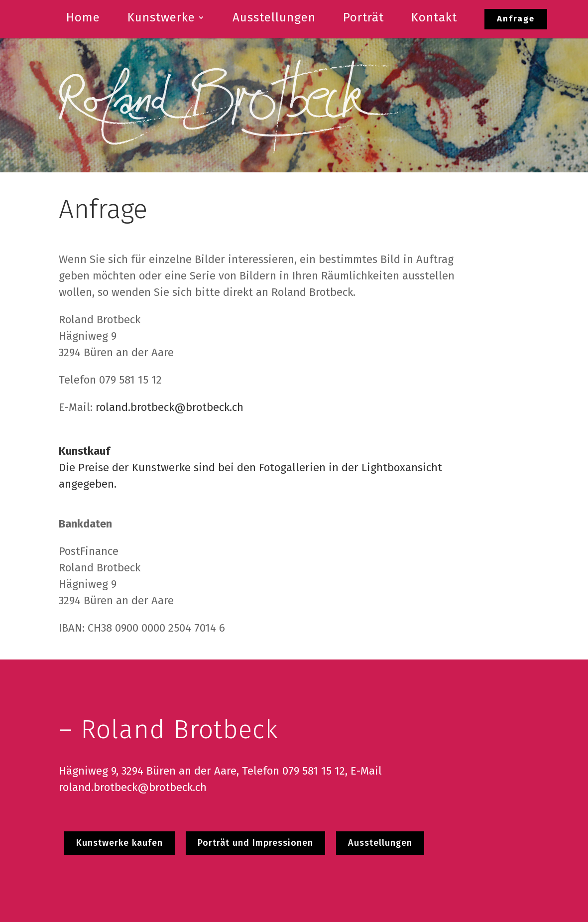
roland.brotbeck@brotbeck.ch (170, 407)
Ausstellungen (380, 843)
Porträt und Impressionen (255, 843)
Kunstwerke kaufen (119, 843)
